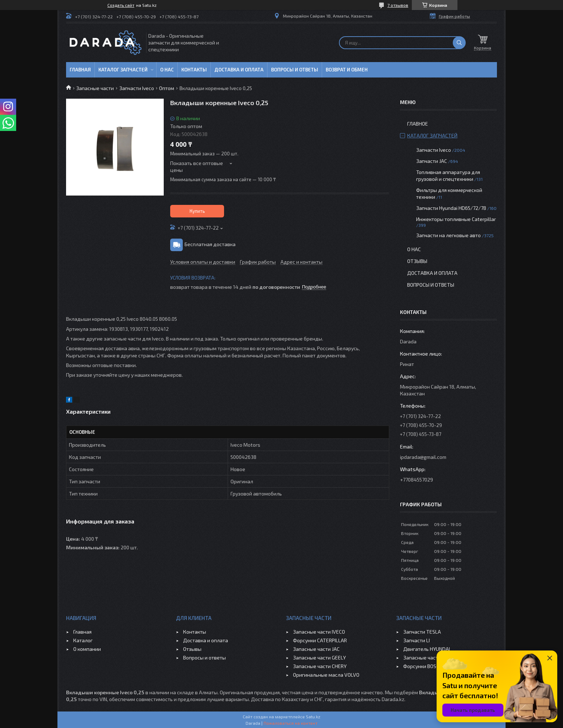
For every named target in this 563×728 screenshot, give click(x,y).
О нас (167, 70)
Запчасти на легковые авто (448, 235)
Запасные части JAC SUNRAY (436, 657)
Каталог (83, 640)
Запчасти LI (417, 640)
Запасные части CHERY (320, 666)
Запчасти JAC (432, 161)
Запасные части (95, 88)
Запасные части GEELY (319, 657)
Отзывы (417, 261)
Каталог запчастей (123, 70)
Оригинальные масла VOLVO (326, 675)
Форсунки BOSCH (423, 666)
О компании (87, 649)
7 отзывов (398, 5)
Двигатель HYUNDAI (427, 649)
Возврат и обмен (347, 70)
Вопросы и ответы (295, 70)
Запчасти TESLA (422, 632)
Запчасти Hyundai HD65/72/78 (451, 208)
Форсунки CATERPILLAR (320, 640)
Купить (197, 211)
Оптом (167, 88)
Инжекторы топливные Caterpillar (456, 219)
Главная (80, 70)
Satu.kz (313, 717)
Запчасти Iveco (137, 88)
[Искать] (459, 43)
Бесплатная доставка (210, 244)
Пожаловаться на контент (290, 723)
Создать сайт (121, 5)
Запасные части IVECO (319, 632)
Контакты (194, 70)
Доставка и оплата (239, 70)
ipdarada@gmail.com (423, 457)
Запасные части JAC (316, 649)
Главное (418, 124)
